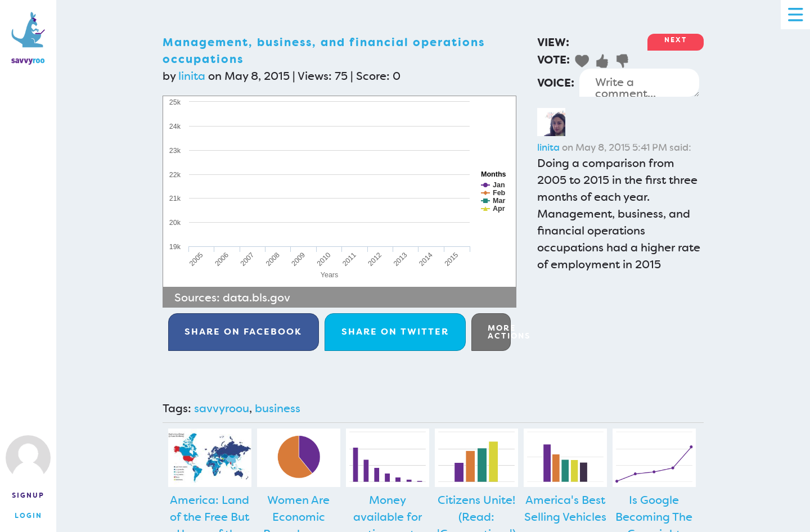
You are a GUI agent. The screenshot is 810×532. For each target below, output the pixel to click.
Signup (28, 495)
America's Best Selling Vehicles (565, 508)
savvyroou (222, 408)
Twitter (395, 332)
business (278, 408)
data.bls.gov (256, 297)
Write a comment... (639, 83)
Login (28, 516)
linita (192, 76)
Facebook (243, 332)
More (499, 332)
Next (676, 40)
